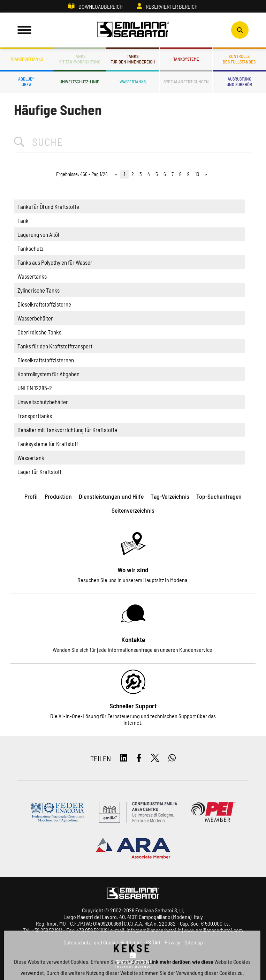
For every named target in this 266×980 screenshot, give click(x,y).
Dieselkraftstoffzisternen (46, 360)
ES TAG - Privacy (163, 942)
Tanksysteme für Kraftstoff (48, 444)
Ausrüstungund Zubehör (239, 82)
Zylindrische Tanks (39, 290)
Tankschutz (31, 248)
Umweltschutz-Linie (79, 82)
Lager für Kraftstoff (39, 472)
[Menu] (24, 30)
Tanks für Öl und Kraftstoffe (48, 206)
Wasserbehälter (35, 318)
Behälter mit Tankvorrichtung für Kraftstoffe (67, 430)
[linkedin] (124, 758)
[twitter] (155, 758)
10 (197, 174)
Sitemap (194, 942)
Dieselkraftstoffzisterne (44, 304)
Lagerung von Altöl (38, 234)
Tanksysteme (186, 59)
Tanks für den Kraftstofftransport (55, 346)
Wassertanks (133, 82)
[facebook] (139, 758)
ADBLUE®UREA (26, 82)
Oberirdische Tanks (39, 332)
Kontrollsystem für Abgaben (48, 374)
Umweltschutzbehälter (43, 402)
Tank (23, 220)
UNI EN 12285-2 (35, 388)
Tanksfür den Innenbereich (133, 59)
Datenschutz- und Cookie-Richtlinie (102, 942)
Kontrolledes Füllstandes (239, 59)
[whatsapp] (172, 758)
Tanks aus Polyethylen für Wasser (55, 262)
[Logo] (133, 30)
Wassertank (31, 458)
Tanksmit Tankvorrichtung (79, 59)
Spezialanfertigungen (186, 82)
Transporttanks (26, 59)
